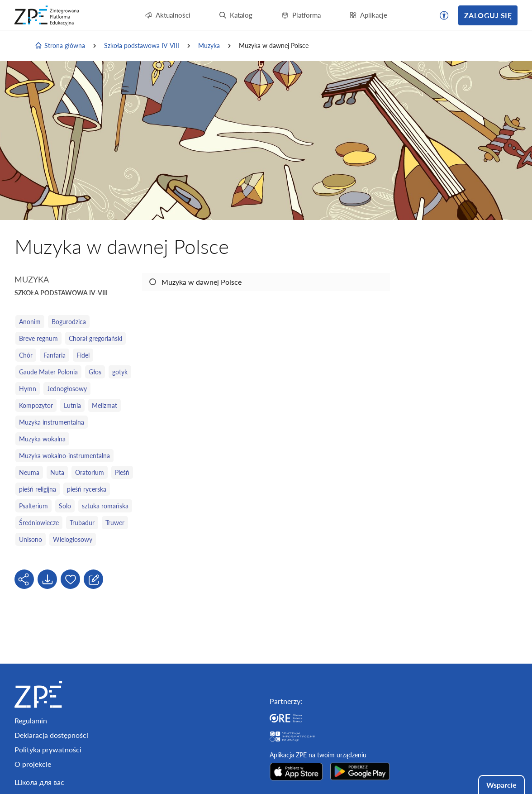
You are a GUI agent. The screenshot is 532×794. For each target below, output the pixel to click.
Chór (26, 355)
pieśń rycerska (87, 489)
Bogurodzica (69, 322)
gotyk (120, 372)
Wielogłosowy (73, 539)
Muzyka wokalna (42, 439)
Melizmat (104, 405)
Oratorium (90, 472)
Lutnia (72, 405)
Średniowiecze (39, 523)
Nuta (57, 472)
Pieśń (122, 472)
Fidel (83, 355)
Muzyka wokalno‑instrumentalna (64, 456)
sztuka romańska (105, 506)
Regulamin (31, 720)
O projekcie (33, 764)
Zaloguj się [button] (488, 15)
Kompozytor (36, 405)
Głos (95, 372)
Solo (65, 506)
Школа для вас (39, 782)
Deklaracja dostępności (51, 735)
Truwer (115, 523)
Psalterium (33, 506)
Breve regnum (38, 338)
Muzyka (209, 45)
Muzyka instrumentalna (52, 422)
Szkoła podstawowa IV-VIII (142, 45)
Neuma (29, 472)
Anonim (30, 322)
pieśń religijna (38, 489)
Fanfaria (55, 355)
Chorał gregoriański (95, 338)
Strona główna (60, 46)
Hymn (28, 389)
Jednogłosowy (67, 389)
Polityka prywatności (48, 749)
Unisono (31, 539)
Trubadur (82, 523)
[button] (444, 15)
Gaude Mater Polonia (48, 372)
